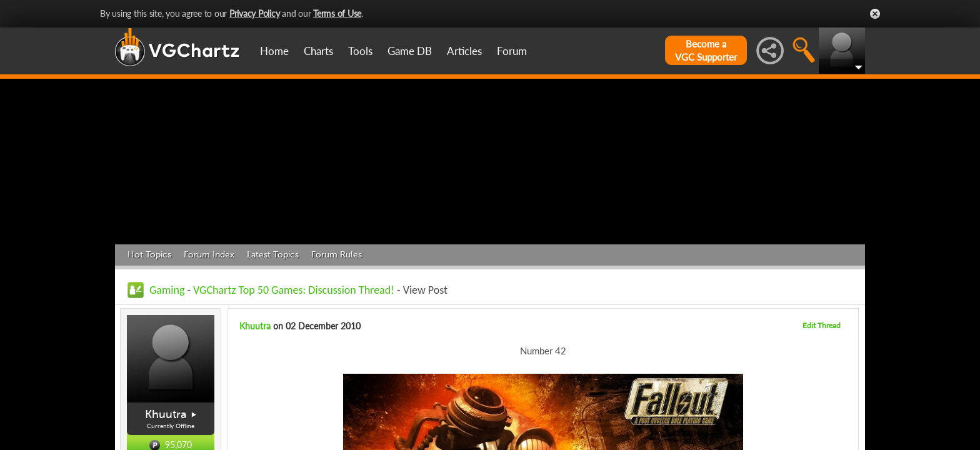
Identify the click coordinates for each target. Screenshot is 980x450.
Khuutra (166, 414)
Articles (464, 51)
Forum (512, 51)
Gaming (167, 290)
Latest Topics (273, 255)
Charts (318, 51)
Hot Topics (149, 255)
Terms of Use (337, 13)
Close (875, 14)
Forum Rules (337, 255)
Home (274, 51)
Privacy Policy (255, 13)
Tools (360, 51)
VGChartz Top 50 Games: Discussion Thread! (294, 290)
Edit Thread (822, 325)
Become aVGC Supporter (706, 50)
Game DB (410, 51)
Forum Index (209, 255)
